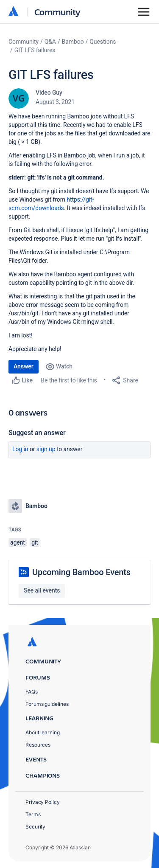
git (35, 542)
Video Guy (49, 93)
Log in (20, 449)
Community (57, 12)
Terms (33, 814)
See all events (42, 590)
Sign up (46, 449)
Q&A (50, 42)
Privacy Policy (43, 802)
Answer (24, 366)
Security (35, 827)
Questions (103, 42)
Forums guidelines (47, 704)
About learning (43, 732)
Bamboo (73, 42)
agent (18, 542)
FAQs (32, 692)
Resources (38, 745)
